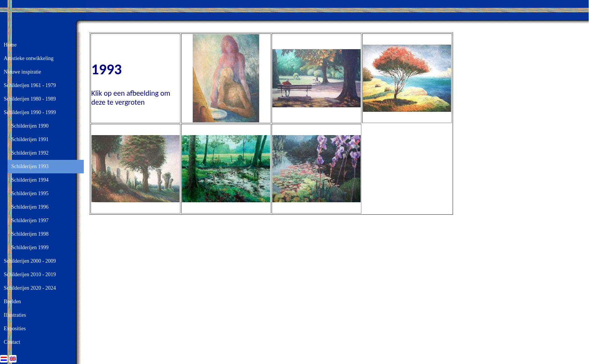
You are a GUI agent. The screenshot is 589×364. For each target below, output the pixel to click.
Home (10, 45)
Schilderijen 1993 (30, 166)
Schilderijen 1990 (30, 126)
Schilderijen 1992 (30, 153)
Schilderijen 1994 (30, 180)
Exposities (15, 329)
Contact (12, 342)
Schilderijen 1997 (30, 220)
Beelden (12, 302)
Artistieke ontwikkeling (29, 58)
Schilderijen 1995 (30, 193)
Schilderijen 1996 (30, 207)
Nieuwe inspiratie (22, 72)
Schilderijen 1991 (30, 139)
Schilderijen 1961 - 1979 (30, 85)
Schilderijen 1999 (30, 247)
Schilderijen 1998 (30, 234)
